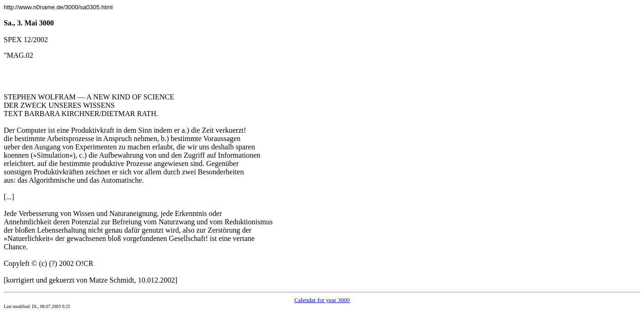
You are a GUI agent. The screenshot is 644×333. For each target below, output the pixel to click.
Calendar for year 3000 (322, 300)
